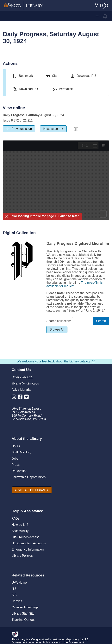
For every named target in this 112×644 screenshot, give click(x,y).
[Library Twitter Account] (27, 398)
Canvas (17, 601)
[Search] (101, 321)
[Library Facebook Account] (21, 398)
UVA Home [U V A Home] (19, 583)
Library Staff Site (23, 614)
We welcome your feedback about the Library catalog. (56, 361)
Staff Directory (21, 452)
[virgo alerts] (105, 16)
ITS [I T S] (14, 589)
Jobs (15, 459)
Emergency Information (28, 549)
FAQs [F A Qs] (16, 519)
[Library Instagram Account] (15, 398)
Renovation (19, 471)
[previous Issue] (19, 129)
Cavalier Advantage (25, 607)
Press (16, 465)
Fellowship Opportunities (29, 477)
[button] (97, 16)
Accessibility (20, 531)
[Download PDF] (26, 89)
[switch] (23, 76)
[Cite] (51, 76)
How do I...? (20, 525)
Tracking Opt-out (23, 620)
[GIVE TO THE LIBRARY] (32, 490)
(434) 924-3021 (22, 377)
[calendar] (76, 129)
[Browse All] (57, 330)
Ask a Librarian (22, 390)
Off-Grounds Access (25, 537)
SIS (14, 595)
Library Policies (22, 556)
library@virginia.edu (25, 383)
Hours (16, 446)
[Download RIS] (83, 76)
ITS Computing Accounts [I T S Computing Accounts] (29, 543)
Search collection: (59, 321)
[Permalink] (63, 89)
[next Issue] (53, 129)
